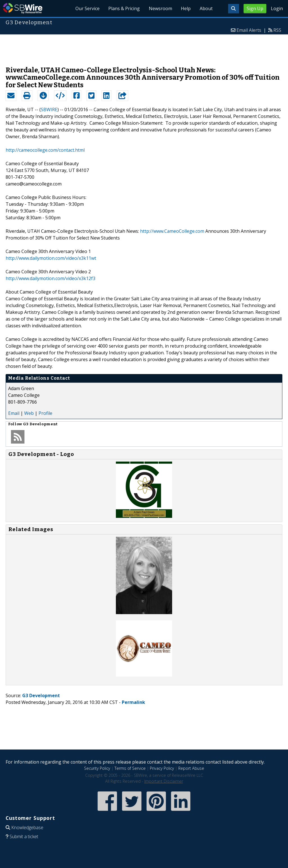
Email (14, 413)
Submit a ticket (24, 836)
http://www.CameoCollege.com (172, 231)
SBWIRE (49, 109)
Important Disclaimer (164, 781)
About (206, 8)
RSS (277, 30)
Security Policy (97, 768)
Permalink (133, 702)
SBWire (23, 8)
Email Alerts (249, 30)
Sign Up (255, 8)
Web (29, 413)
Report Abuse (191, 768)
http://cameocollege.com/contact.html (45, 150)
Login (277, 8)
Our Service (87, 8)
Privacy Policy (162, 768)
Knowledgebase (27, 827)
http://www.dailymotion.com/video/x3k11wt (51, 258)
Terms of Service (130, 768)
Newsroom (160, 8)
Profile (45, 413)
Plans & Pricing (123, 8)
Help (185, 8)
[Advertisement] (144, 48)
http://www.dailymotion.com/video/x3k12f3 (50, 278)
